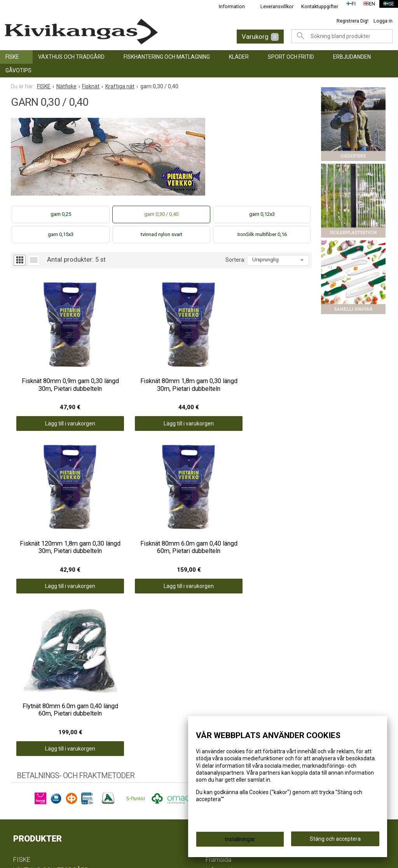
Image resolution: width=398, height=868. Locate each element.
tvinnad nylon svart (161, 234)
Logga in (383, 21)
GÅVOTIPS (18, 70)
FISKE (12, 57)
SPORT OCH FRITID (291, 57)
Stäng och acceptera (335, 841)
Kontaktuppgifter (315, 6)
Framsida (218, 623)
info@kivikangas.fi (40, 781)
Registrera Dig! (353, 21)
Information (227, 6)
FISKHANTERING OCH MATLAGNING (167, 57)
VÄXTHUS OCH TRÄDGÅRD (71, 57)
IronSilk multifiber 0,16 (262, 234)
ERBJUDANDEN (352, 57)
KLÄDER (239, 57)
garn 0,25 (61, 214)
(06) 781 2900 (33, 791)
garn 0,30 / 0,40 (161, 214)
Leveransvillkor (272, 6)
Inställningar (240, 842)
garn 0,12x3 (262, 214)
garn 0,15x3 (61, 234)
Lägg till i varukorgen (48, 387)
